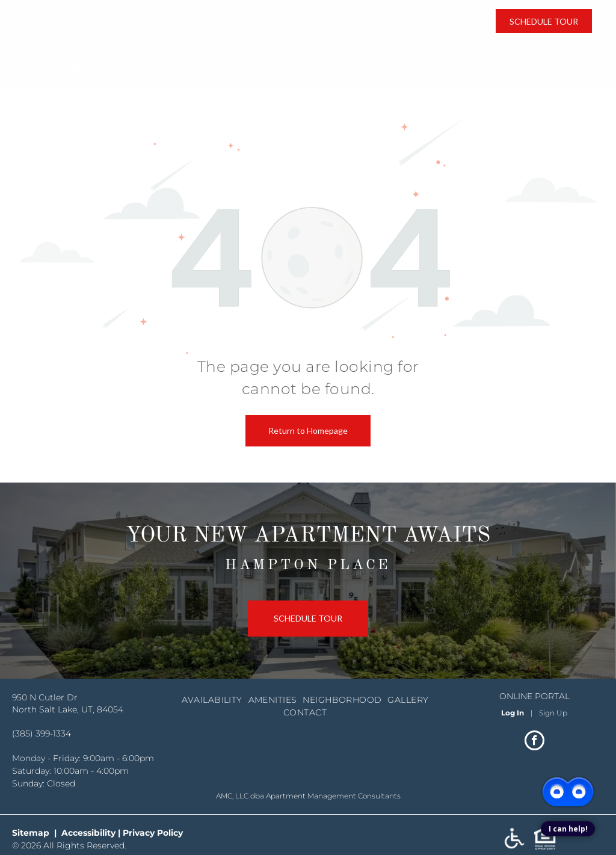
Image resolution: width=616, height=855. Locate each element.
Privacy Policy (153, 833)
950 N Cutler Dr (54, 18)
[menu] (590, 43)
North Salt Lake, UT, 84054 (74, 30)
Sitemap (31, 833)
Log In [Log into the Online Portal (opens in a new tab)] (513, 713)
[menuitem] (215, 700)
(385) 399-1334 (241, 24)
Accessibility (88, 833)
